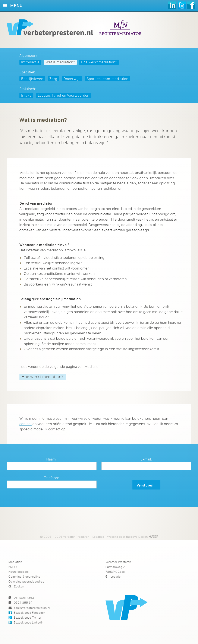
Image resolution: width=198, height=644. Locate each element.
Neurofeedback (19, 572)
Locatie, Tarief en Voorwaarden (64, 95)
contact (26, 424)
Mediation (15, 562)
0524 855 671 (24, 602)
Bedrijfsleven (32, 79)
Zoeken (19, 586)
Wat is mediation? (60, 62)
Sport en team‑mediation (108, 79)
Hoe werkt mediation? (99, 62)
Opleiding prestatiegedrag (26, 581)
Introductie (30, 62)
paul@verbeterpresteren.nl (32, 608)
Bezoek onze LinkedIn (29, 622)
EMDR (13, 567)
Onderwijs (72, 79)
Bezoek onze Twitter (28, 617)
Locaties (98, 537)
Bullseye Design (137, 537)
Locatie (116, 576)
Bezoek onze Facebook (29, 613)
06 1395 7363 (24, 598)
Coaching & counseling (24, 576)
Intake (26, 95)
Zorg (53, 79)
